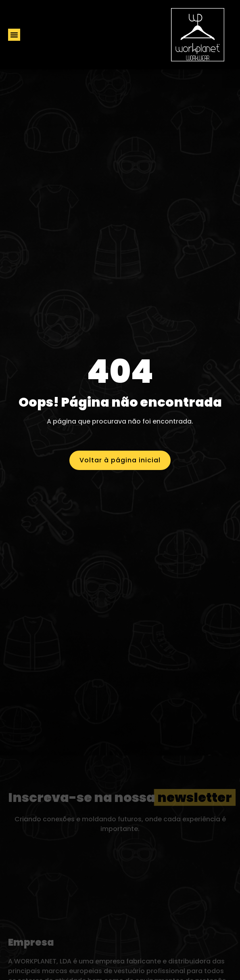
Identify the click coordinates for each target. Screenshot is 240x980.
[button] (14, 35)
